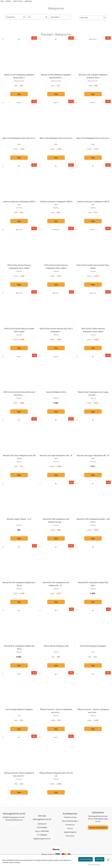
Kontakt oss (70, 825)
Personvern (70, 836)
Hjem (2, 1)
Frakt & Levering (70, 817)
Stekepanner (28, 1)
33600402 (44, 835)
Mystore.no (19, 820)
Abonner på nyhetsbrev (98, 828)
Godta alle (100, 859)
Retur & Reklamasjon (70, 821)
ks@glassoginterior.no (42, 839)
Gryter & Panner (17, 1)
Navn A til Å (84, 18)
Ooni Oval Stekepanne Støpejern (93, 646)
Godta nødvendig (85, 859)
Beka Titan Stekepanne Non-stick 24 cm (19, 138)
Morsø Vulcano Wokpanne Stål (56, 646)
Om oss (70, 828)
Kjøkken (8, 1)
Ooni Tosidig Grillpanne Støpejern (19, 709)
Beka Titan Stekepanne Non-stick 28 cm (93, 138)
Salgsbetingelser (70, 832)
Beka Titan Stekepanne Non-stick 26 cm (56, 138)
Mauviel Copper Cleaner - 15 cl (19, 519)
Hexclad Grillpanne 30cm (56, 392)
